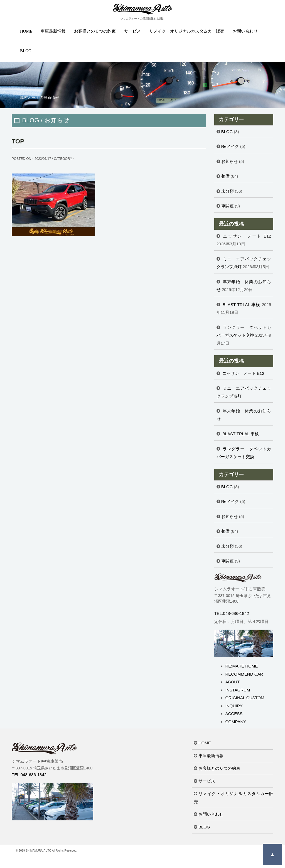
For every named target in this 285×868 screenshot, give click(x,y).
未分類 (228, 191)
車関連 (228, 206)
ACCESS (234, 714)
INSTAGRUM (238, 690)
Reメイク (230, 146)
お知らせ (230, 161)
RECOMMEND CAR (244, 674)
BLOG (26, 51)
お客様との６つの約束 (95, 31)
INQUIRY (234, 706)
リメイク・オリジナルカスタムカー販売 (187, 31)
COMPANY (236, 722)
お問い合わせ (245, 31)
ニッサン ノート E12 (247, 236)
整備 (225, 176)
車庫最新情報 (53, 31)
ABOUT (233, 682)
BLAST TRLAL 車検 (242, 305)
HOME (26, 31)
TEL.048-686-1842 (232, 613)
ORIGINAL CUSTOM (245, 698)
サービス (132, 31)
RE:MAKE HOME (242, 666)
